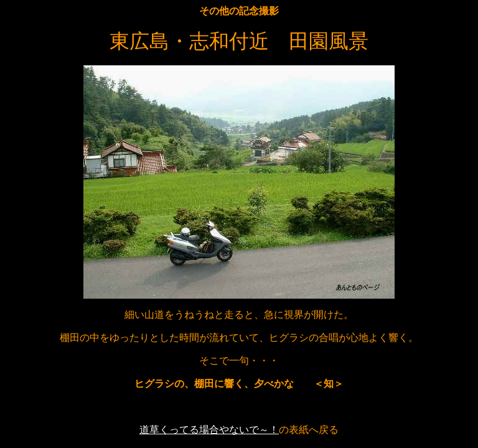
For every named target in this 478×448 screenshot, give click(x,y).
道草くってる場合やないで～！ (209, 430)
